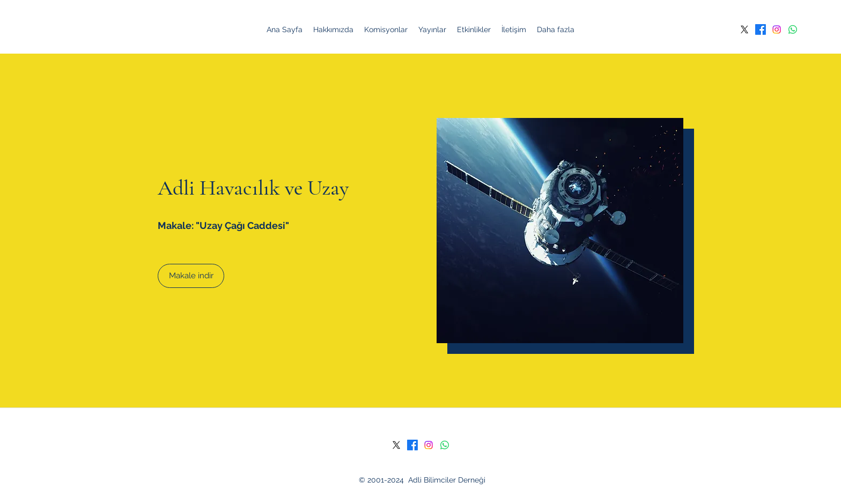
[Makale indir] (191, 276)
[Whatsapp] (793, 29)
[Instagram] (777, 29)
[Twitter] (744, 29)
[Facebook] (761, 29)
